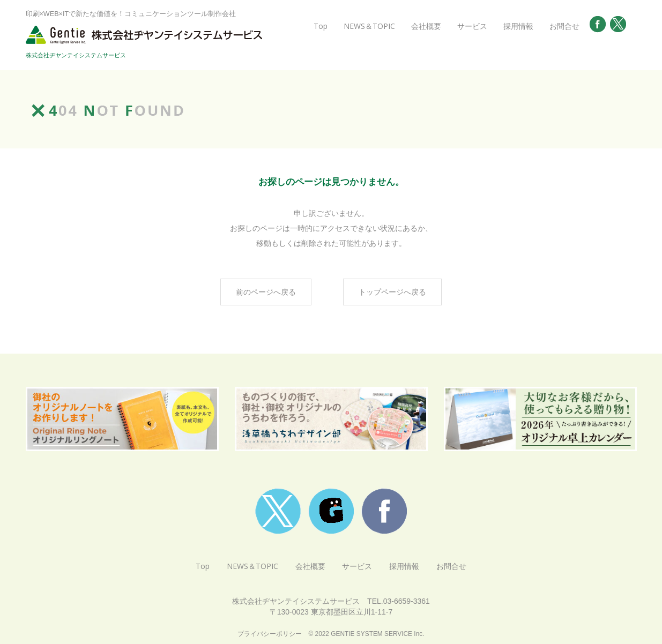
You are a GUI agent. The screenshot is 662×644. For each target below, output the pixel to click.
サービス (472, 26)
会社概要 (426, 26)
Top (321, 26)
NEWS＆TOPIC (369, 26)
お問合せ (564, 26)
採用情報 (518, 26)
